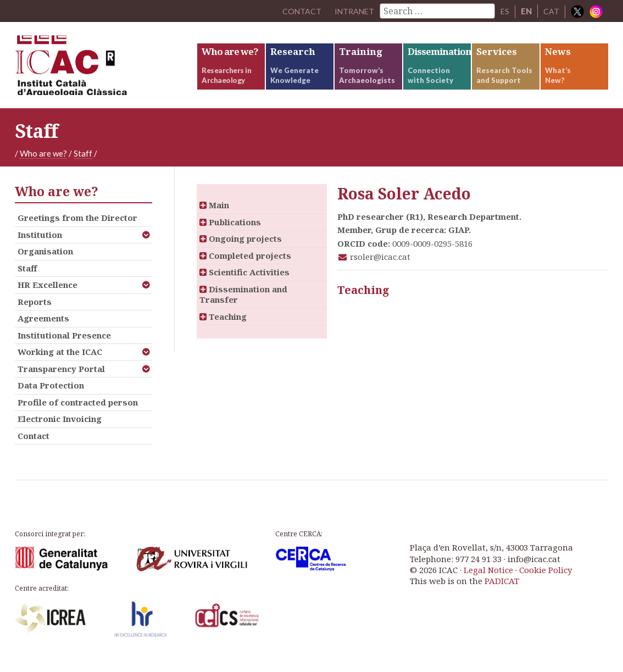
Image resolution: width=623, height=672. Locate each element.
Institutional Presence (64, 344)
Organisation (45, 260)
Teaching (223, 325)
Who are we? (43, 162)
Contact (34, 445)
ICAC (97, 70)
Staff (83, 162)
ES (505, 11)
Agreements (43, 327)
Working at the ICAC (60, 361)
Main (214, 214)
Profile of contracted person (78, 411)
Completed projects (245, 264)
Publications (230, 231)
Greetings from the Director (77, 227)
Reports (35, 310)
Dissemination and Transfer (243, 303)
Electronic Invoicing (60, 428)
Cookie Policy (546, 579)
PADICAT (502, 590)
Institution (40, 243)
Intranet (353, 11)
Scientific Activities (244, 281)
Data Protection (51, 395)
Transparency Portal (61, 377)
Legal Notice (488, 579)
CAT (551, 11)
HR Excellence (48, 294)
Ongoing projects (241, 248)
